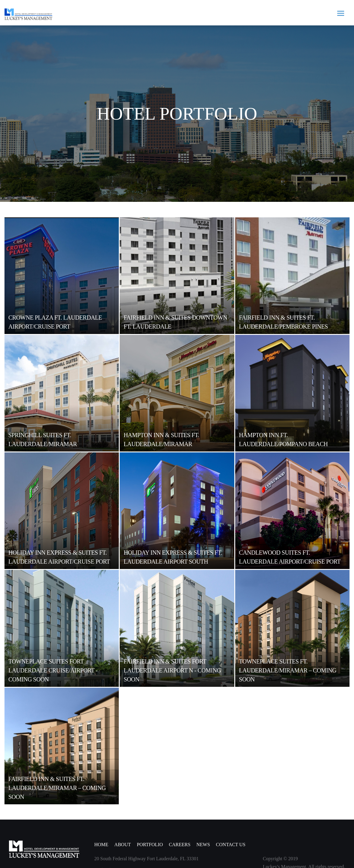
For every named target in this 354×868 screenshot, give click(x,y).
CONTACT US (231, 845)
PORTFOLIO (150, 845)
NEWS (203, 845)
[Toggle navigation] (341, 13)
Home (101, 845)
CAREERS (180, 845)
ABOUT (123, 845)
